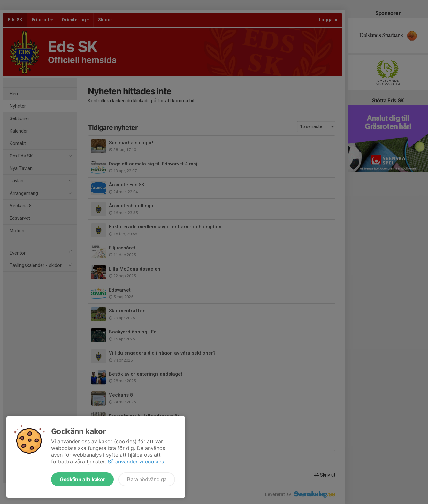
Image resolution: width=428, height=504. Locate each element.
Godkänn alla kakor (82, 479)
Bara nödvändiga (147, 479)
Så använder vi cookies (136, 462)
